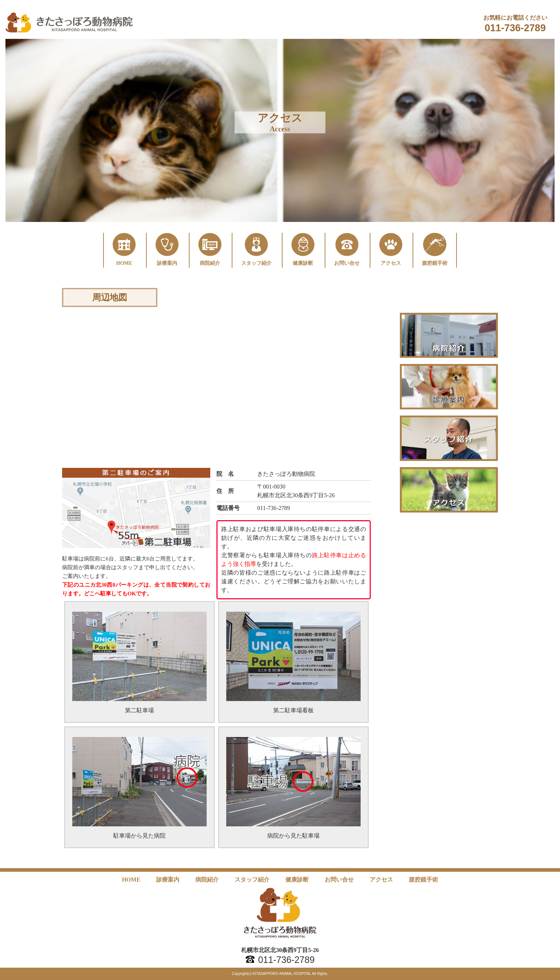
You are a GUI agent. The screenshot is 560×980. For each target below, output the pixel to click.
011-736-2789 (515, 28)
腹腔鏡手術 (423, 880)
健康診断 (297, 880)
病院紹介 (207, 880)
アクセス (381, 880)
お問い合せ (339, 880)
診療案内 (168, 880)
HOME (131, 880)
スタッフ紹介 (252, 880)
